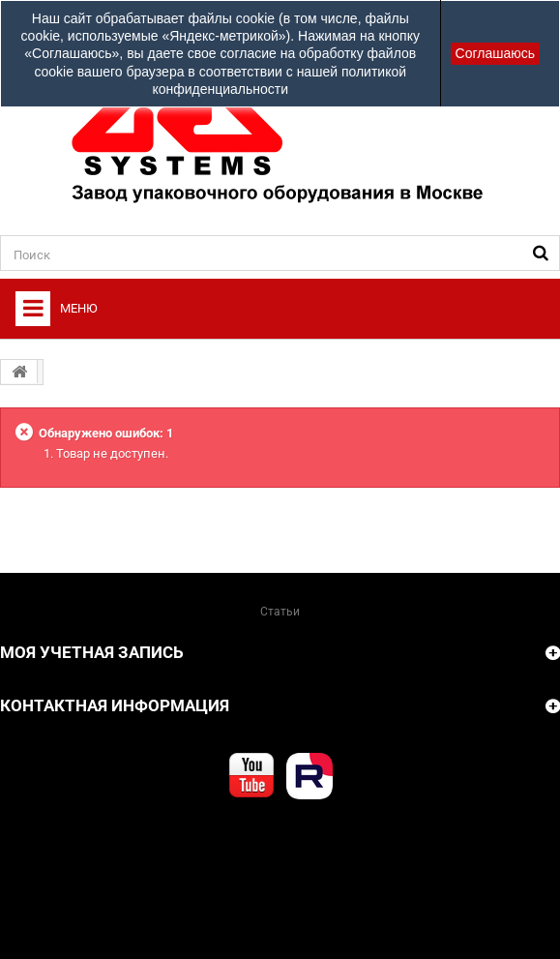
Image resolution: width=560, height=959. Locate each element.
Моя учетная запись (92, 652)
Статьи (280, 612)
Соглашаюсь (495, 53)
